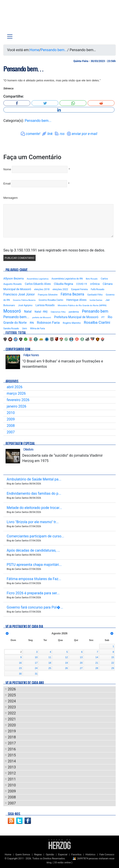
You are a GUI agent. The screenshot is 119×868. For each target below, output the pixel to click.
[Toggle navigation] (10, 36)
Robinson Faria (48, 323)
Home (34, 50)
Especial (63, 855)
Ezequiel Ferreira (80, 289)
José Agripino (25, 305)
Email (7, 184)
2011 (12, 779)
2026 (12, 689)
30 (20, 674)
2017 (12, 743)
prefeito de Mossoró (42, 317)
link (50, 134)
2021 (12, 719)
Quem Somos (23, 855)
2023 (12, 707)
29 (113, 668)
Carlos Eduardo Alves (38, 284)
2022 (12, 713)
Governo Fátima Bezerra (24, 300)
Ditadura (28, 449)
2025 (12, 695)
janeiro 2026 (16, 406)
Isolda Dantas (96, 300)
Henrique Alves (77, 300)
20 (81, 663)
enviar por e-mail (85, 134)
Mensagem (10, 198)
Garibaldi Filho (95, 295)
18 (50, 663)
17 (36, 663)
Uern (25, 329)
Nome (7, 169)
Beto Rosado (92, 279)
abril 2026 (15, 387)
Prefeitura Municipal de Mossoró (76, 317)
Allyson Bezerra (13, 278)
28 (97, 668)
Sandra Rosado (11, 329)
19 (66, 663)
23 (20, 668)
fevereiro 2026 (18, 400)
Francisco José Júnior (19, 294)
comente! (33, 134)
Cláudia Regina (64, 284)
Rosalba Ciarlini (97, 322)
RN (32, 323)
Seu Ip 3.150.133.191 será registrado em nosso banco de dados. (54, 250)
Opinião (50, 855)
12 (66, 657)
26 (66, 668)
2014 (12, 761)
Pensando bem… (23, 69)
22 (113, 663)
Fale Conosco (107, 855)
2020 (12, 725)
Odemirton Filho (58, 312)
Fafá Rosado (97, 289)
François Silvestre (48, 295)
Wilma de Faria (37, 329)
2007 (11, 432)
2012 (12, 773)
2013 (12, 767)
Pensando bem (95, 311)
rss (62, 134)
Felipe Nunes (31, 355)
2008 (11, 426)
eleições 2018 (42, 289)
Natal (28, 311)
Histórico (90, 855)
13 (81, 657)
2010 (11, 413)
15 (113, 657)
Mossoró (12, 311)
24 (36, 668)
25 (50, 668)
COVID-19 (82, 284)
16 (20, 663)
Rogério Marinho (72, 323)
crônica (95, 284)
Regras (38, 855)
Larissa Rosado (45, 305)
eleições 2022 (60, 289)
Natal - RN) (41, 312)
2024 (12, 701)
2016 (12, 749)
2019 (12, 731)
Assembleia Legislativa (38, 279)
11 (50, 657)
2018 (12, 737)
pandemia (74, 312)
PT (103, 317)
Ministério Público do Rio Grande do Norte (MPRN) (82, 305)
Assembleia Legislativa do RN (67, 279)
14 (97, 657)
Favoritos (76, 855)
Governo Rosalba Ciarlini (51, 300)
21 (97, 663)
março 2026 (16, 393)
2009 (11, 419)
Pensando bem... (54, 50)
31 (36, 674)
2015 (12, 755)
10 (36, 657)
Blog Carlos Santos (22, 18)
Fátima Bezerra (72, 294)
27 (81, 668)
